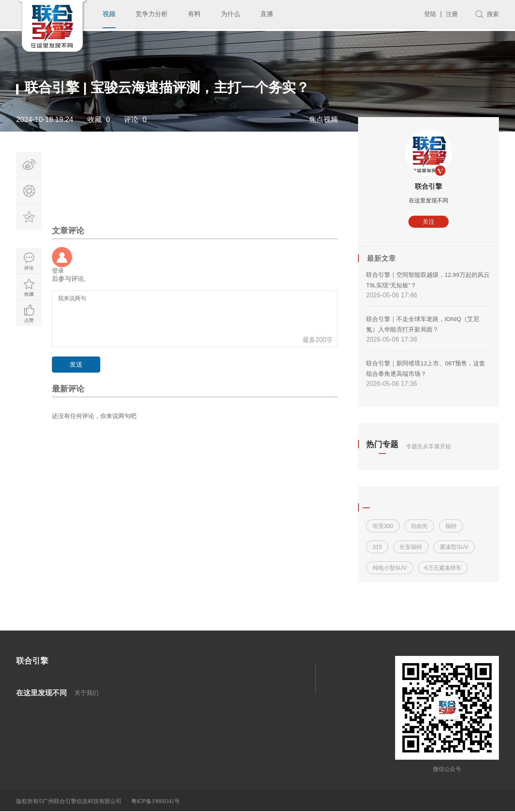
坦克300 (383, 526)
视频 (109, 14)
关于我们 (87, 693)
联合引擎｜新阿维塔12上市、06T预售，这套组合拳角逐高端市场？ (427, 369)
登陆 (428, 14)
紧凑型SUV (454, 547)
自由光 (419, 526)
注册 (451, 14)
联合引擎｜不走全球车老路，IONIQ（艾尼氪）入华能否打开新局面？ (427, 325)
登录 (58, 271)
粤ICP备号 (156, 802)
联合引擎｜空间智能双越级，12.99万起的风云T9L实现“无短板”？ (426, 280)
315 (377, 547)
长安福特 (411, 547)
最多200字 (318, 341)
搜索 (492, 14)
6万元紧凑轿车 (443, 568)
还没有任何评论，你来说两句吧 (97, 417)
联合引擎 (428, 187)
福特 (451, 526)
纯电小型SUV (390, 568)
